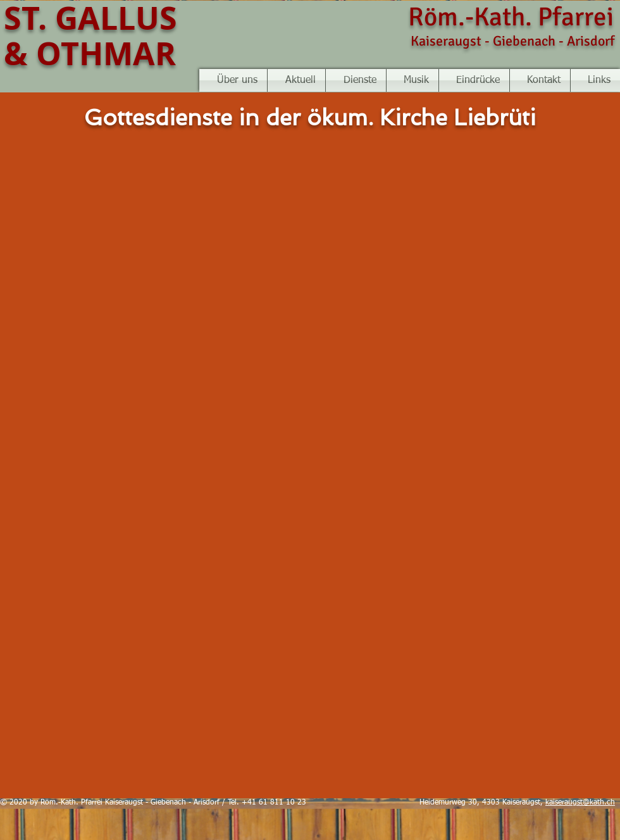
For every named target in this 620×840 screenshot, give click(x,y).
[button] (412, 80)
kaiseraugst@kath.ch (580, 803)
